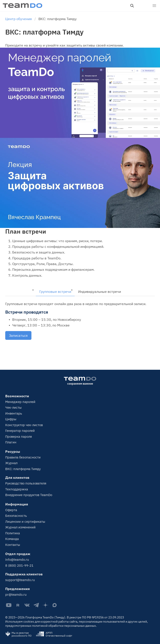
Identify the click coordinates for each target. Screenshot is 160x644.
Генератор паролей (20, 431)
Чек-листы (13, 407)
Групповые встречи (55, 292)
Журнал (11, 463)
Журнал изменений (20, 527)
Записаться (18, 335)
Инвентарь (14, 413)
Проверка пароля (19, 437)
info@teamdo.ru (17, 560)
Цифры (11, 419)
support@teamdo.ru (20, 580)
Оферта (11, 510)
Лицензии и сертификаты (25, 522)
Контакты (13, 545)
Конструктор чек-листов (24, 425)
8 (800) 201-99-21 (19, 565)
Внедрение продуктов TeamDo (29, 495)
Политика (13, 533)
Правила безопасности (23, 457)
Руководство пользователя (26, 483)
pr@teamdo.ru (16, 595)
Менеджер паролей (20, 402)
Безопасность (16, 516)
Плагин (11, 442)
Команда (12, 539)
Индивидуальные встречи (100, 292)
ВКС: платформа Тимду (23, 469)
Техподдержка (17, 489)
